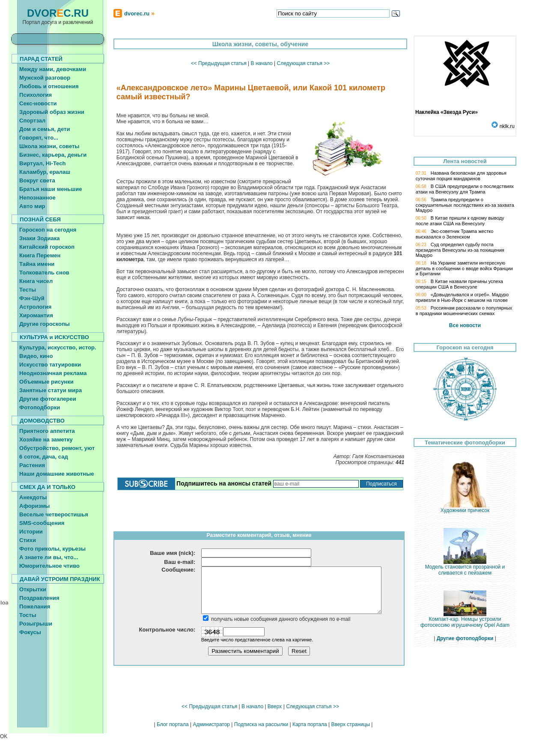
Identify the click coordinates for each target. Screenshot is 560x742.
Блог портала (173, 724)
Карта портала (310, 724)
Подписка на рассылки (261, 724)
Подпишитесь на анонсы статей (224, 483)
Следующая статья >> (303, 63)
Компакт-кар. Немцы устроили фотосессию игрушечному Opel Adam (465, 620)
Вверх (275, 706)
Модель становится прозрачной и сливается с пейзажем (465, 568)
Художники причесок (465, 508)
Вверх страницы (350, 724)
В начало (262, 63)
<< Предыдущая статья (219, 63)
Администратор (211, 724)
